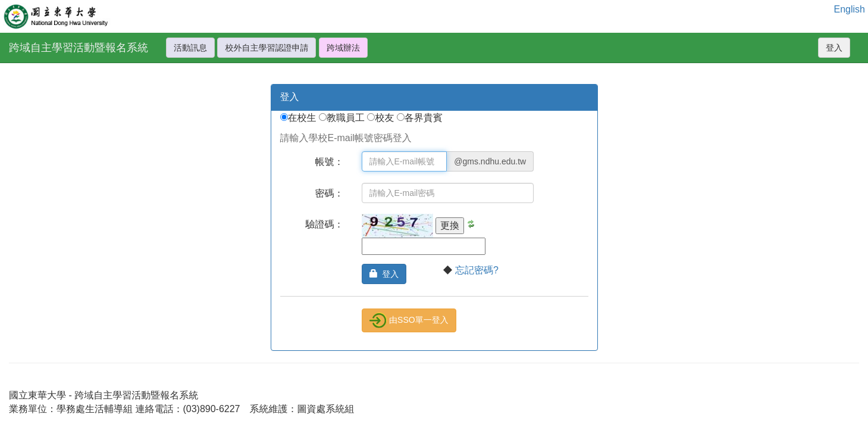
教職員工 (347, 118)
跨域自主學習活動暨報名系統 (79, 48)
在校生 (303, 118)
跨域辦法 (343, 48)
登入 (834, 48)
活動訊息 (190, 48)
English (850, 9)
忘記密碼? (477, 270)
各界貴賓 (424, 118)
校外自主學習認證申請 (267, 48)
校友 (386, 118)
